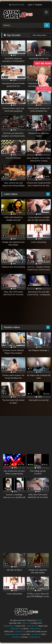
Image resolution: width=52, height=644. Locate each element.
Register (39, 5)
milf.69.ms (16, 637)
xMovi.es (26, 623)
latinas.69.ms (36, 629)
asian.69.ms (32, 626)
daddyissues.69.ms (13, 634)
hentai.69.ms (35, 637)
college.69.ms (9, 626)
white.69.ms (20, 631)
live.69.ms (36, 634)
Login (30, 5)
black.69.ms (16, 629)
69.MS (39, 620)
